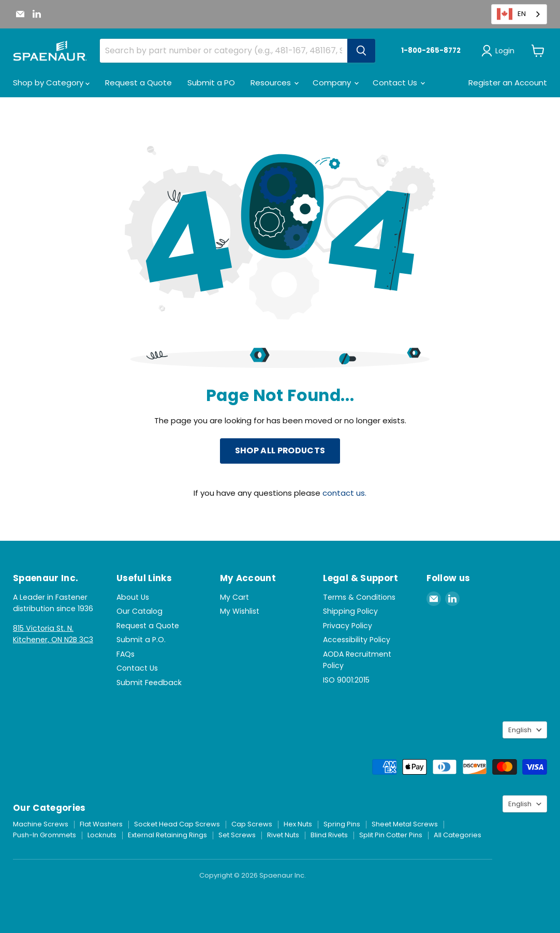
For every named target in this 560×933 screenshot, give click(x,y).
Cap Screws (252, 824)
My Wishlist (240, 611)
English (520, 730)
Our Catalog (139, 611)
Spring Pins (342, 824)
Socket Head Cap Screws (177, 824)
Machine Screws (41, 824)
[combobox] (519, 14)
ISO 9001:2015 (346, 680)
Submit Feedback (149, 683)
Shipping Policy (350, 611)
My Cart (234, 597)
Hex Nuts (298, 824)
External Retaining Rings (167, 835)
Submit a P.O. (141, 640)
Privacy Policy (348, 626)
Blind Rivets (329, 835)
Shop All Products (280, 450)
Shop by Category (51, 83)
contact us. (344, 493)
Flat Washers (101, 824)
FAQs (126, 654)
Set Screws (237, 835)
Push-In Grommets (45, 835)
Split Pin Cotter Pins (391, 835)
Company (335, 83)
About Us (133, 597)
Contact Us (399, 83)
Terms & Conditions (359, 597)
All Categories (458, 835)
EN (511, 14)
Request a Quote (138, 83)
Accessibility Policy (357, 640)
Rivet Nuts (283, 835)
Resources (274, 83)
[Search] (361, 51)
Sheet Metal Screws (405, 824)
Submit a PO (211, 83)
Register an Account (508, 83)
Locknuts (102, 835)
